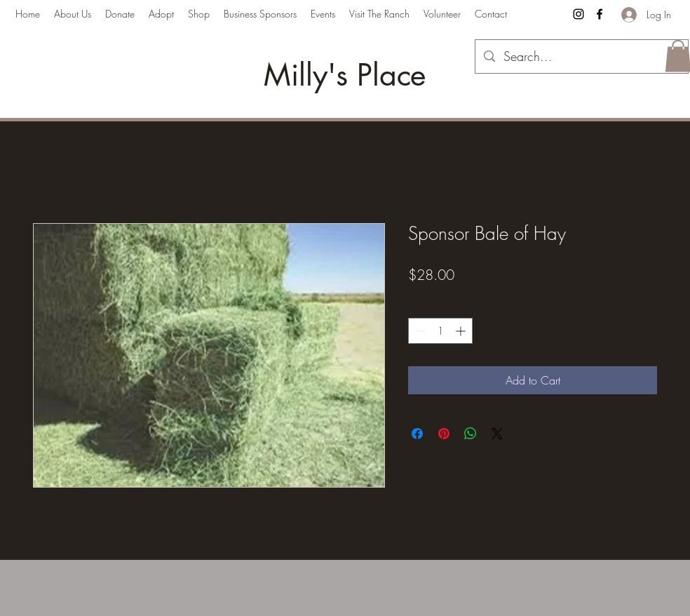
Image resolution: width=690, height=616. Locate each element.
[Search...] (581, 57)
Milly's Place (345, 75)
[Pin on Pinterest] (444, 434)
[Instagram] (579, 14)
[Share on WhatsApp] (471, 434)
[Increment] (462, 331)
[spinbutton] (440, 331)
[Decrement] (419, 331)
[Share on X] (497, 434)
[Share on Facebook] (417, 434)
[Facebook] (600, 14)
